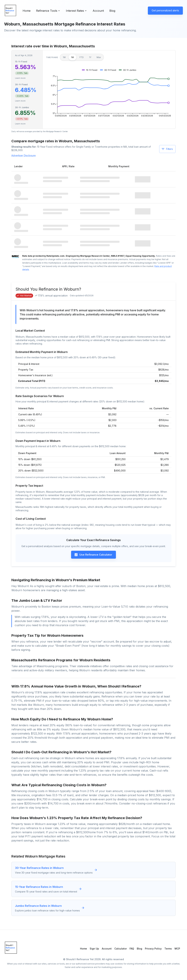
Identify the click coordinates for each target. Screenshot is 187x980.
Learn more (20, 78)
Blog (112, 11)
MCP (177, 949)
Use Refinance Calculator (93, 555)
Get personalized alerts (165, 10)
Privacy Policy (153, 949)
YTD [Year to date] (81, 57)
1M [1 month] (72, 57)
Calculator (121, 949)
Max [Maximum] (99, 57)
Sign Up (94, 949)
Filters (167, 149)
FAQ (132, 949)
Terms (168, 949)
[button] (90, 70)
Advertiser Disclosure (24, 155)
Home (27, 11)
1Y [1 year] (90, 57)
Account (98, 11)
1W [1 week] (64, 57)
